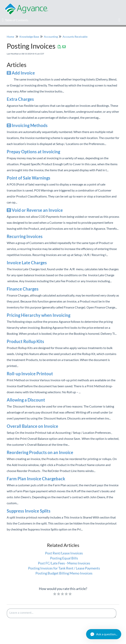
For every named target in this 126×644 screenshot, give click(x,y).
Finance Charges (23, 289)
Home (10, 37)
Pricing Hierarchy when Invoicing (39, 315)
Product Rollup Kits (25, 341)
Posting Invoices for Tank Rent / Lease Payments (64, 568)
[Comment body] (62, 613)
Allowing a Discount (26, 400)
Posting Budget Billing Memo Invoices (64, 573)
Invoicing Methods (27, 125)
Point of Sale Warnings (29, 178)
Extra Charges (20, 99)
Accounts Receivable (75, 37)
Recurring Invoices (25, 236)
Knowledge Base (29, 37)
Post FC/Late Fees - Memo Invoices (64, 563)
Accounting (51, 37)
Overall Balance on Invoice (32, 426)
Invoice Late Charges (27, 263)
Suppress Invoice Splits (29, 511)
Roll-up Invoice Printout (30, 374)
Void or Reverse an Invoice (35, 210)
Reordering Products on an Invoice (40, 452)
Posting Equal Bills (64, 558)
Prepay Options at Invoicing (33, 152)
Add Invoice (21, 73)
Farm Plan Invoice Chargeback (36, 479)
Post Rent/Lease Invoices (64, 553)
